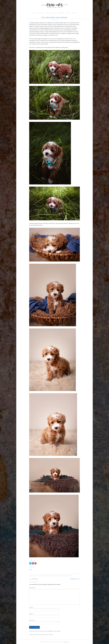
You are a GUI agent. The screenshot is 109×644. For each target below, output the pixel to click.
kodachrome (65, 576)
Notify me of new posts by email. (42, 635)
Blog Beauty (66, 642)
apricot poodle (59, 576)
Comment (32, 588)
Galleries (41, 13)
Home (34, 13)
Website (32, 620)
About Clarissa (51, 13)
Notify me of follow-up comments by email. (46, 631)
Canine (44, 576)
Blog (68, 13)
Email (32, 614)
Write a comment (33, 576)
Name (32, 607)
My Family (48, 576)
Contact (74, 13)
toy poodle (70, 576)
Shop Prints (61, 13)
